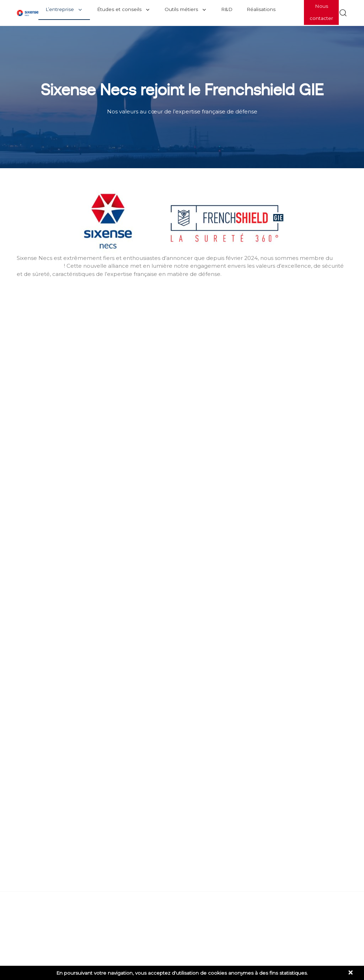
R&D (227, 9)
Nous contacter (321, 12)
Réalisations (261, 9)
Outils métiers (181, 9)
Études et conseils (119, 9)
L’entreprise (60, 9)
